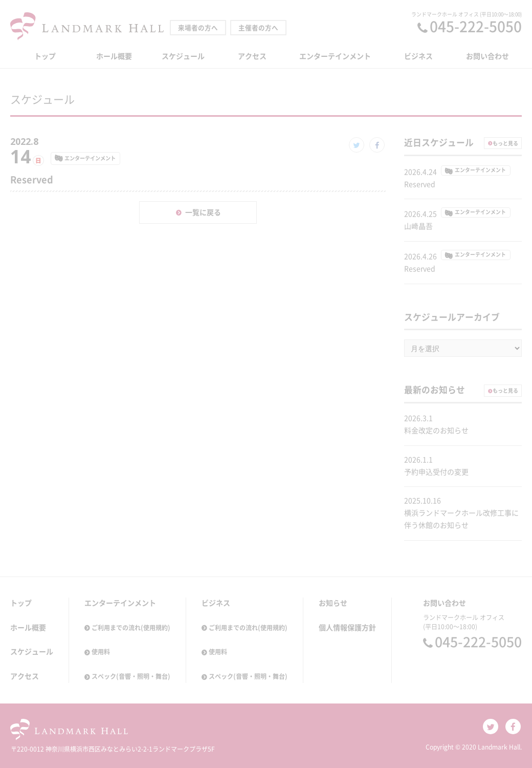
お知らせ (333, 603)
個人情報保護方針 (347, 628)
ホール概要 (114, 56)
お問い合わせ (487, 56)
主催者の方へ (258, 28)
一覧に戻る (203, 212)
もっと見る (505, 143)
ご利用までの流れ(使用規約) (131, 628)
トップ (45, 56)
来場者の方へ (198, 28)
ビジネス (418, 56)
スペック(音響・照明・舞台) (131, 676)
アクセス (252, 56)
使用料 (101, 652)
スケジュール (183, 56)
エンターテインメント (335, 56)
